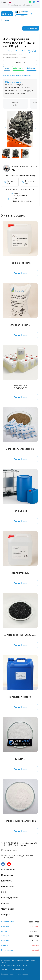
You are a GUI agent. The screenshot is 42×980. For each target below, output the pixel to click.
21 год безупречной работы (20, 5)
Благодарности (10, 898)
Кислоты (20, 759)
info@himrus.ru (21, 196)
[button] (35, 128)
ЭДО (4, 892)
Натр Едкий (20, 511)
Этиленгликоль (20, 573)
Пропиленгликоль (20, 263)
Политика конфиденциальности (13, 970)
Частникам (8, 909)
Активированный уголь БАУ (20, 635)
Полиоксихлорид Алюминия (20, 821)
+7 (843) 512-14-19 (22, 201)
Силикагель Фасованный (20, 449)
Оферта (6, 915)
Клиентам (7, 875)
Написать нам (9, 182)
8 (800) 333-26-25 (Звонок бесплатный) (20, 843)
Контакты (7, 881)
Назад (5, 20)
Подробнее (20, 273)
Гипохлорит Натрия (20, 697)
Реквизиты (8, 886)
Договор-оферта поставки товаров (15, 974)
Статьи (5, 903)
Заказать (20, 63)
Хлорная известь (20, 325)
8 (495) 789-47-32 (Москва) (15, 845)
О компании (8, 870)
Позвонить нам (28, 182)
